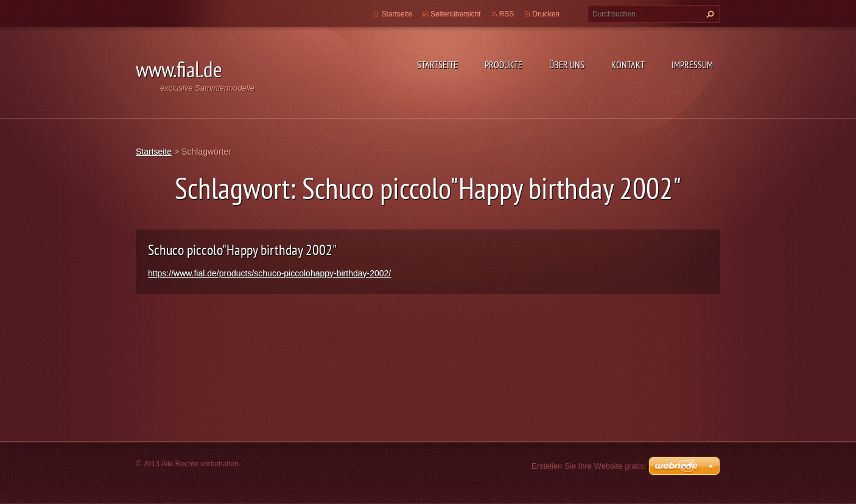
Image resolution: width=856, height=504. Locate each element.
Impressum (692, 65)
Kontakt (628, 65)
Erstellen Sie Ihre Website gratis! (589, 466)
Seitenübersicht (456, 14)
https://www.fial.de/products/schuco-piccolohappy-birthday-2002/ (269, 273)
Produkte (503, 65)
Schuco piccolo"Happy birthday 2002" (242, 250)
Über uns (567, 65)
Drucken (546, 14)
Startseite (437, 65)
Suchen (709, 14)
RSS (507, 14)
